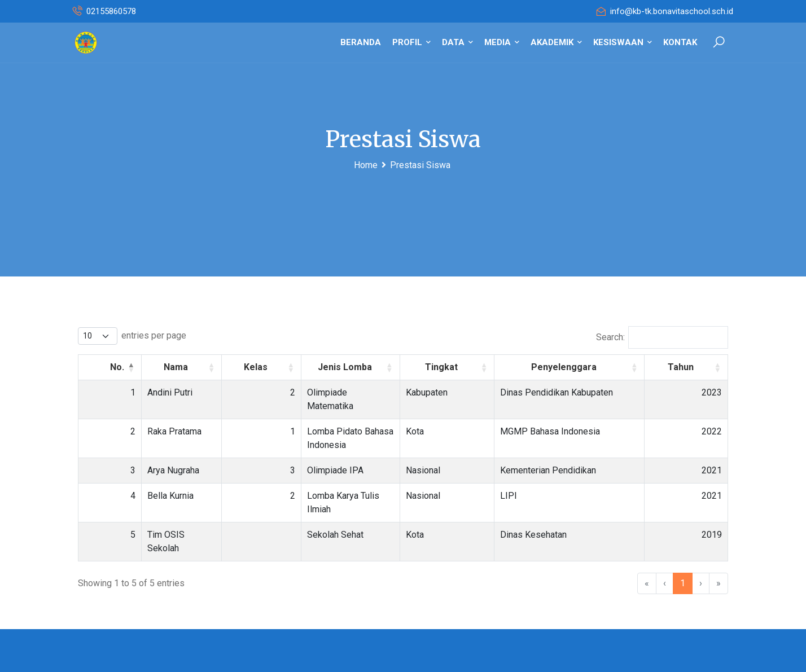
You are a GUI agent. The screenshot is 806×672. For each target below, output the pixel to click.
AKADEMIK (556, 42)
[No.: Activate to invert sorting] (97, 367)
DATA (457, 42)
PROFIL (411, 42)
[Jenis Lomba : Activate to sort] (360, 367)
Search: (610, 337)
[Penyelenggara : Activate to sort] (591, 367)
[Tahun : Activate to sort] (698, 367)
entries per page (154, 335)
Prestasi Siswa (420, 165)
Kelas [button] (240, 367)
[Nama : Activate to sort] (167, 367)
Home (366, 165)
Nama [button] (161, 367)
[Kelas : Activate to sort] (246, 367)
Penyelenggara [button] (585, 367)
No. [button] (91, 367)
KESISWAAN (623, 42)
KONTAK (680, 42)
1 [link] (683, 529)
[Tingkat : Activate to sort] (480, 367)
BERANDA (361, 42)
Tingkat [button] (475, 367)
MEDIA (502, 42)
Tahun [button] (692, 367)
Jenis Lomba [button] (354, 367)
